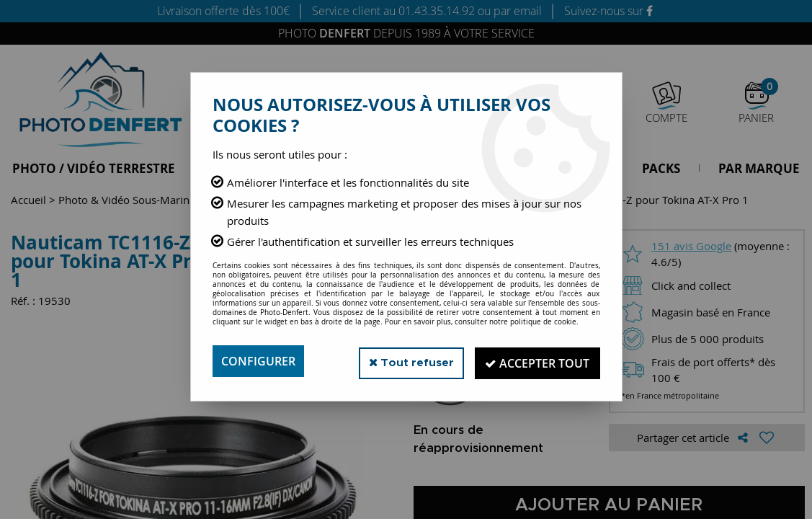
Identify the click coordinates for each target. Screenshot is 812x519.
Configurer (258, 361)
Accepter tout (536, 361)
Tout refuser (405, 361)
